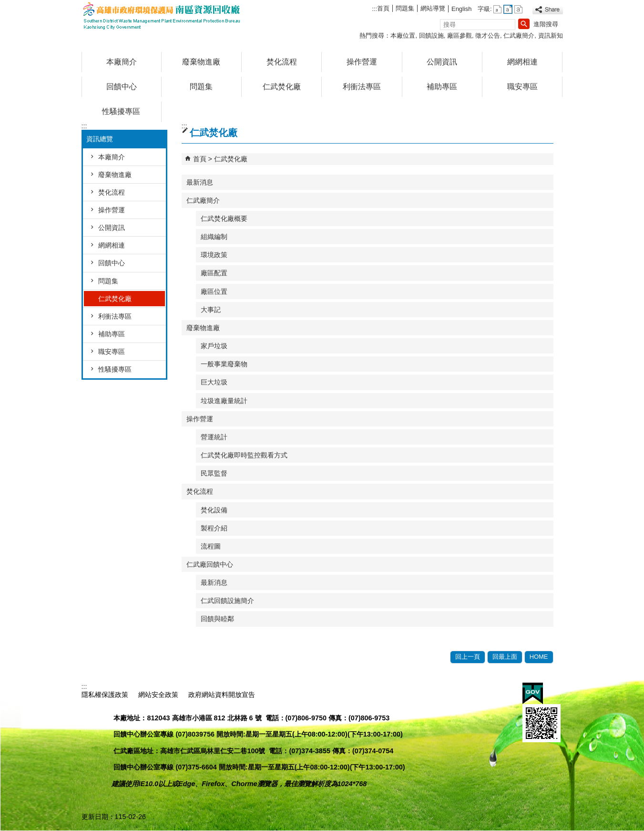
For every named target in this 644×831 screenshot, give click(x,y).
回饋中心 (122, 87)
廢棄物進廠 (201, 62)
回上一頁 (468, 657)
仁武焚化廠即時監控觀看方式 (244, 455)
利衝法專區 (362, 87)
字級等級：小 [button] (497, 9)
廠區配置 (214, 273)
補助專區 (442, 87)
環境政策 (214, 255)
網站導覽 (433, 8)
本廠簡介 (122, 62)
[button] (524, 24)
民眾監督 (214, 473)
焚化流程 (282, 62)
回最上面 (505, 657)
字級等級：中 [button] (508, 9)
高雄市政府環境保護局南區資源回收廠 (162, 16)
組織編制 (214, 237)
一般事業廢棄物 (224, 364)
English (461, 9)
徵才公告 (488, 36)
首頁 (383, 8)
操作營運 (362, 62)
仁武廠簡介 (519, 36)
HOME (539, 657)
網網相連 (522, 62)
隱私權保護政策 (105, 695)
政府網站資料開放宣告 (222, 695)
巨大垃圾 (214, 382)
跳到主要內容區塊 (5, 5)
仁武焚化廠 (282, 87)
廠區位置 (214, 291)
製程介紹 (214, 528)
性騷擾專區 (121, 111)
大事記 (211, 310)
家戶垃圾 (214, 346)
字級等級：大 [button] (518, 9)
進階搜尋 (546, 24)
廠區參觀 (460, 36)
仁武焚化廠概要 (224, 218)
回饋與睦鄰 (217, 619)
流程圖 (211, 546)
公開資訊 (442, 62)
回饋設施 (431, 36)
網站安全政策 (158, 695)
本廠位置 (403, 36)
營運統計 (214, 437)
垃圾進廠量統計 (224, 401)
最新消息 (200, 182)
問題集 (405, 8)
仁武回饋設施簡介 (227, 601)
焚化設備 (214, 510)
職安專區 (522, 87)
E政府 (533, 693)
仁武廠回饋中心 (210, 564)
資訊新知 (551, 36)
